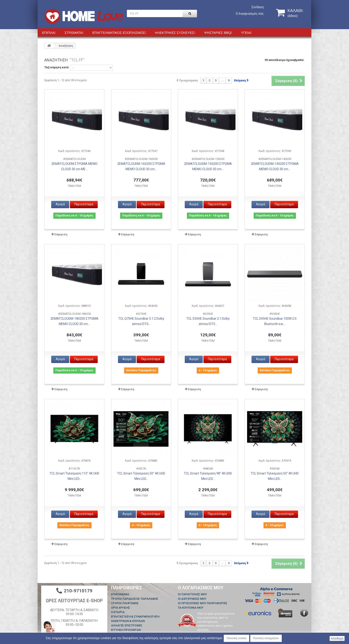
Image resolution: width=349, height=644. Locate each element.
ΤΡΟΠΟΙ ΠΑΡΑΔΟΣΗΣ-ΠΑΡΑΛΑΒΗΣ (135, 599)
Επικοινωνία (120, 594)
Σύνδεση (258, 7)
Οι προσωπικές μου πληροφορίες (203, 603)
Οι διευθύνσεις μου (192, 599)
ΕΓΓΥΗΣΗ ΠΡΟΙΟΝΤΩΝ (126, 630)
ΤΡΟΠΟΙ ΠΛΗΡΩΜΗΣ (125, 603)
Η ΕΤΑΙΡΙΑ (118, 612)
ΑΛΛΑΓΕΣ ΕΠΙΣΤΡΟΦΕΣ (127, 625)
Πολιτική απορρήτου (266, 638)
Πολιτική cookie (236, 638)
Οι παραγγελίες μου (192, 594)
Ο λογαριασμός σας (250, 14)
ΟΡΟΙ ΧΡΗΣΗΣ (121, 608)
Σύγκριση (61, 234)
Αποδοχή (337, 638)
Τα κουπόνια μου (191, 608)
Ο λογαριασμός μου (201, 588)
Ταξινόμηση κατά (56, 67)
